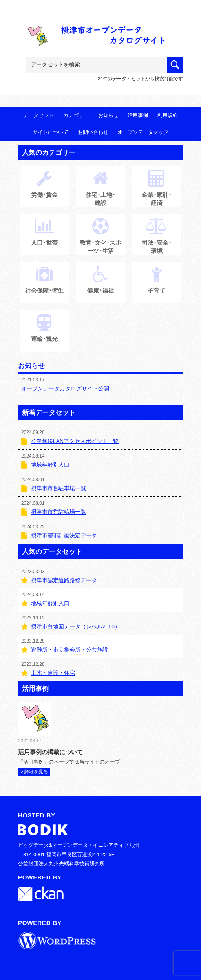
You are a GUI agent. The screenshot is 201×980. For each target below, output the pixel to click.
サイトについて (50, 132)
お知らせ (108, 115)
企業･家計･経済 (157, 192)
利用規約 (168, 115)
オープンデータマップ (143, 132)
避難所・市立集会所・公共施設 (69, 650)
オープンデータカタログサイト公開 (65, 388)
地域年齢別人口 (50, 465)
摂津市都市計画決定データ (64, 535)
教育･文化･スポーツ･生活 (100, 240)
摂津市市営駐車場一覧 (58, 488)
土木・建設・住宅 (53, 673)
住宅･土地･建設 (100, 192)
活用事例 (138, 115)
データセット (38, 115)
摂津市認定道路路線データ (64, 580)
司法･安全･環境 (157, 240)
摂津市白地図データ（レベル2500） (76, 626)
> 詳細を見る (34, 772)
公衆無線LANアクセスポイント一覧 (75, 441)
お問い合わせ (93, 132)
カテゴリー (76, 115)
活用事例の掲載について (50, 752)
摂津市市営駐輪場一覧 (58, 512)
